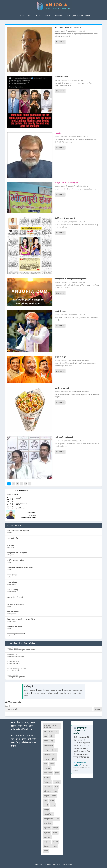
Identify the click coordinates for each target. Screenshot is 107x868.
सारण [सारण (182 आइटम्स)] (55, 846)
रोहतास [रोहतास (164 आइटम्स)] (55, 833)
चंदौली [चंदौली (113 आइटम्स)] (54, 759)
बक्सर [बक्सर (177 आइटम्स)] (55, 791)
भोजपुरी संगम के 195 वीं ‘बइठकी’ (66, 183)
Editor (62, 31)
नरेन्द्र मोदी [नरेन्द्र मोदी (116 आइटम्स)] (47, 778)
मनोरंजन (9, 607)
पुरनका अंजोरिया (77, 16)
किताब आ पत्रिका (57, 691)
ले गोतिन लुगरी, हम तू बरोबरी (65, 219)
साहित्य (38, 16)
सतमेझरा (47, 16)
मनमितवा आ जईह (14, 670)
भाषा (75, 693)
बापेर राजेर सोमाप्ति (13, 612)
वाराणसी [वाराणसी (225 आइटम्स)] (56, 842)
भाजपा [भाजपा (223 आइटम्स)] (53, 805)
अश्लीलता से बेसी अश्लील (15, 627)
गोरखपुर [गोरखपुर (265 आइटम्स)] (46, 759)
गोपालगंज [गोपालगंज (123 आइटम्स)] (54, 750)
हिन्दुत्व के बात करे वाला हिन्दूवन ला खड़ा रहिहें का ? (22, 619)
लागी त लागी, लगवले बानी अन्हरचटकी (68, 28)
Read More (60, 42)
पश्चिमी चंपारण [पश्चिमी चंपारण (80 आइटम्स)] (48, 787)
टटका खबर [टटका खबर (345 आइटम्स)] (47, 768)
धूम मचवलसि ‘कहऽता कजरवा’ (16, 605)
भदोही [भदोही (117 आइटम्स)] (46, 805)
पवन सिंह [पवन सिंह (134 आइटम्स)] (57, 782)
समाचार (67, 16)
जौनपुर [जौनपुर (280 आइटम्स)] (52, 764)
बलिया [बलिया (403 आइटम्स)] (54, 796)
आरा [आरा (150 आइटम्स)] (45, 736)
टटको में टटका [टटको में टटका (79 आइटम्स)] (48, 773)
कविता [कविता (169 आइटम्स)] (52, 736)
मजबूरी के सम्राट (60, 311)
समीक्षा (26, 696)
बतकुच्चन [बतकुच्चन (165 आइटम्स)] (47, 796)
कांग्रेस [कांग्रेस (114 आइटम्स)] (46, 741)
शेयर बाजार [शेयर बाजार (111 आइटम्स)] (47, 846)
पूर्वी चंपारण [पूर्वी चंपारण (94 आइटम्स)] (47, 791)
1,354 (26, 485)
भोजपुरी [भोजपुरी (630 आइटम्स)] (46, 810)
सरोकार (29, 16)
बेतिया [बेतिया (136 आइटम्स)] (52, 801)
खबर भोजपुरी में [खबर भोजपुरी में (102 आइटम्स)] (49, 746)
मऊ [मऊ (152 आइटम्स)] (58, 819)
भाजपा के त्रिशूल (60, 357)
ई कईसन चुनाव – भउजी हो (17, 657)
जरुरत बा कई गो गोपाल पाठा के (16, 634)
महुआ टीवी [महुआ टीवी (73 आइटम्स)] (47, 828)
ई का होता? (59, 133)
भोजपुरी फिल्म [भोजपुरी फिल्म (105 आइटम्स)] (48, 814)
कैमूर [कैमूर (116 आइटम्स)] (52, 741)
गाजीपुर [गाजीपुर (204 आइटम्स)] (46, 750)
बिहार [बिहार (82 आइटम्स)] (46, 801)
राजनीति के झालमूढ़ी (62, 388)
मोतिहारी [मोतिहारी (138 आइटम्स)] (56, 828)
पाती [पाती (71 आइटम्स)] (57, 787)
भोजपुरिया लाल (78, 691)
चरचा (70, 693)
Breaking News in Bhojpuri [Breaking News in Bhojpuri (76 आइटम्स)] (51, 726)
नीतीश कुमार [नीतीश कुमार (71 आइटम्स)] (48, 782)
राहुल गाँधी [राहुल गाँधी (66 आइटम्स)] (47, 833)
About (87, 16)
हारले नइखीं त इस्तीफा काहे (64, 437)
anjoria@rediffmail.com (22, 729)
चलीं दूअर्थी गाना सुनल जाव (17, 677)
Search (8, 706)
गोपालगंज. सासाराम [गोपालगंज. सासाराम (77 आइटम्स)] (50, 755)
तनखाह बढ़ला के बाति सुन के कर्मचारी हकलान (70, 279)
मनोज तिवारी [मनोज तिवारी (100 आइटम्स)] (48, 823)
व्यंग (80, 693)
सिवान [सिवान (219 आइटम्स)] (46, 851)
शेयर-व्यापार (59, 16)
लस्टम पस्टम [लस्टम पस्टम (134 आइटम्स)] (48, 837)
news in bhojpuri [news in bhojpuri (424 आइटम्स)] (51, 732)
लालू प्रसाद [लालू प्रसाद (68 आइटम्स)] (47, 842)
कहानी (56, 693)
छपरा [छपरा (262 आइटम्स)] (46, 764)
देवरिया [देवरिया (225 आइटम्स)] (57, 773)
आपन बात (36, 693)
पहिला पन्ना (21, 16)
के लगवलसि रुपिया (61, 77)
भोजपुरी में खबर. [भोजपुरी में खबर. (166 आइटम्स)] (49, 819)
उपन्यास (44, 693)
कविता (75, 137)
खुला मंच (63, 693)
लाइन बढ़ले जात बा (15, 663)
